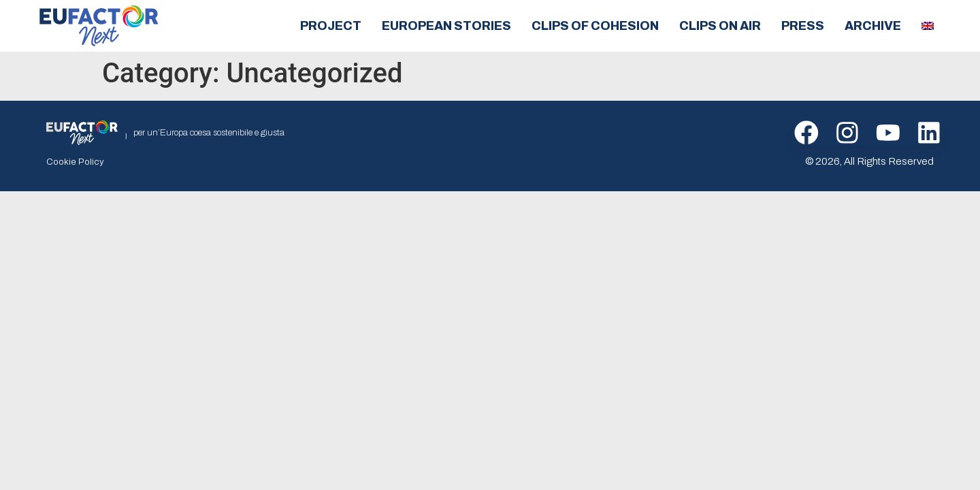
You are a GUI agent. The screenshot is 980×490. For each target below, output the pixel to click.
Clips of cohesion (595, 26)
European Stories (446, 26)
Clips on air (720, 26)
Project (331, 26)
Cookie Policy (72, 161)
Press (803, 26)
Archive (873, 26)
